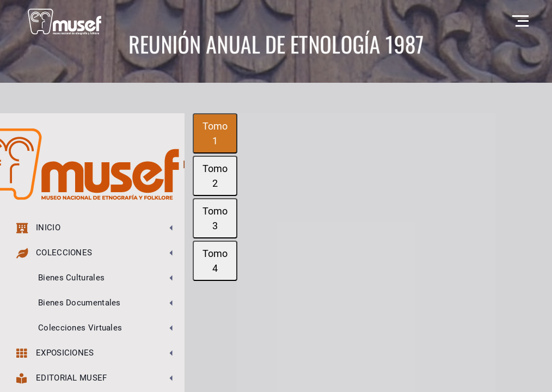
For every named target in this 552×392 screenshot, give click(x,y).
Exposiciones (55, 353)
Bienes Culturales (71, 278)
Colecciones (54, 253)
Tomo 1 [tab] (215, 133)
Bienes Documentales (79, 303)
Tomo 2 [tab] (215, 176)
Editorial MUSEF (62, 378)
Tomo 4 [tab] (215, 261)
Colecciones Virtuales (80, 328)
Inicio (38, 228)
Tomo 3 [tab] (215, 218)
